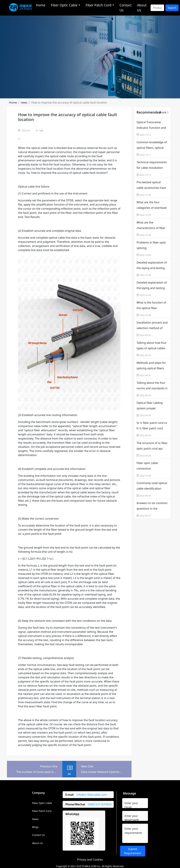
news (24, 103)
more (164, 112)
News (35, 819)
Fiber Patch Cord (42, 811)
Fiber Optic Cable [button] (64, 5)
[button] (13, 103)
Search (172, 8)
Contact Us (126, 8)
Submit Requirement (133, 851)
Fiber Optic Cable (42, 803)
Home (41, 5)
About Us (142, 8)
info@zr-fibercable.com (92, 795)
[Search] (157, 8)
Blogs (35, 827)
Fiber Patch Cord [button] (99, 5)
